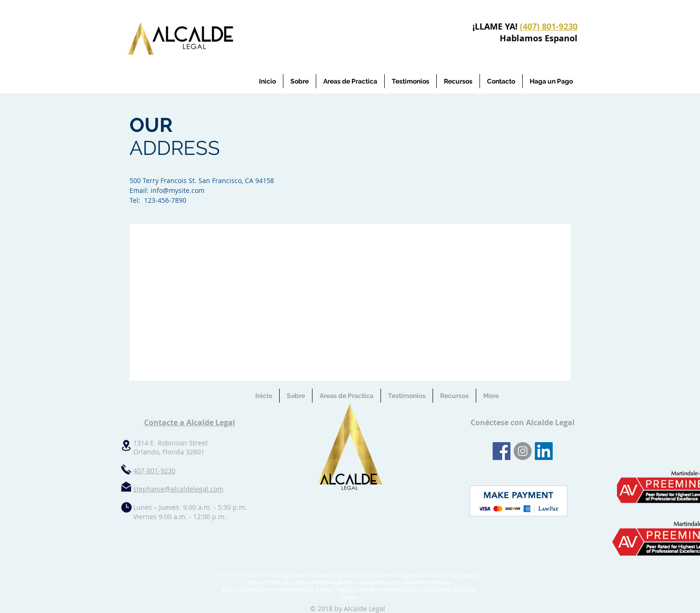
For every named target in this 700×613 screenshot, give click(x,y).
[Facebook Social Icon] (502, 451)
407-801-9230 (154, 471)
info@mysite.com (178, 190)
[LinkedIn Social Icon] (544, 451)
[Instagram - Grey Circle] (523, 451)
